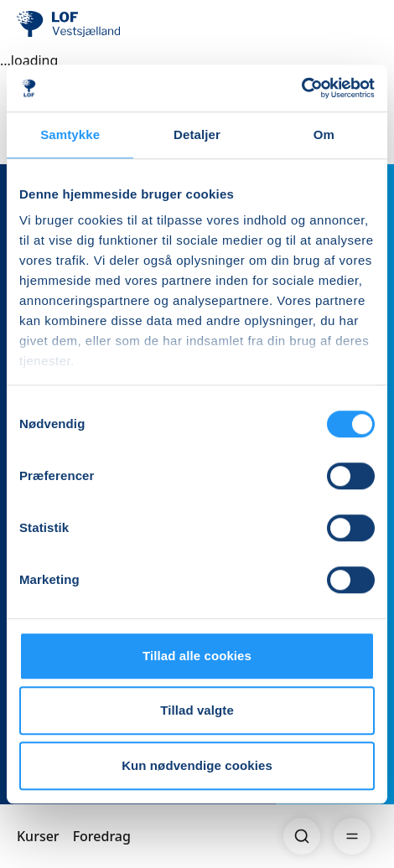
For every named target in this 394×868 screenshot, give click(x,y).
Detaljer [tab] (197, 134)
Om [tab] (324, 134)
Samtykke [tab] (70, 134)
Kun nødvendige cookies (197, 765)
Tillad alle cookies (197, 656)
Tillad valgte (197, 710)
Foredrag (102, 836)
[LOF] (101, 25)
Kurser (38, 836)
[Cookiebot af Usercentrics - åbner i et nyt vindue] (301, 88)
